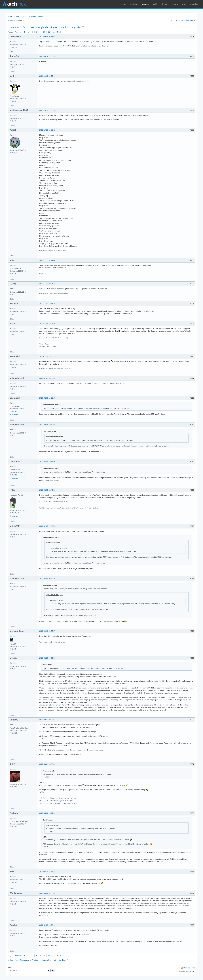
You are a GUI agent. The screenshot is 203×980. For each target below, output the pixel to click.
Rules (17, 16)
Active (181, 20)
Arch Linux (15, 4)
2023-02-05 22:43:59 (47, 526)
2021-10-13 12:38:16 (47, 110)
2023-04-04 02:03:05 (47, 893)
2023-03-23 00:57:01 (47, 720)
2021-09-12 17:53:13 (47, 56)
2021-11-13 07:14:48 (47, 260)
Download (195, 4)
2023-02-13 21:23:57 (47, 631)
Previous (18, 32)
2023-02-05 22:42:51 (47, 490)
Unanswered (190, 20)
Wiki (155, 4)
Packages (134, 4)
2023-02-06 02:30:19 (47, 579)
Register (33, 16)
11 (49, 32)
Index (10, 16)
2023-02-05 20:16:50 (47, 462)
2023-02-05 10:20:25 (47, 398)
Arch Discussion (26, 27)
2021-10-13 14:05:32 (47, 130)
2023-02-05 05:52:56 (47, 378)
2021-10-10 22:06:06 (47, 76)
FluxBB (192, 971)
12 (54, 32)
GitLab (164, 4)
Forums (146, 4)
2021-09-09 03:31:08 (47, 36)
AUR (184, 4)
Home (123, 4)
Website (15, 415)
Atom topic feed (189, 968)
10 (44, 32)
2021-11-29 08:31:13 (47, 284)
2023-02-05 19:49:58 (47, 425)
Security (175, 4)
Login (41, 16)
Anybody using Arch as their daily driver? (61, 27)
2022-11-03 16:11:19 (47, 304)
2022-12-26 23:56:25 (47, 356)
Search (24, 16)
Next (59, 32)
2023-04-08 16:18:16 (47, 925)
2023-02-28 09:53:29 (47, 658)
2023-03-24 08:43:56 (47, 764)
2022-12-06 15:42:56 (47, 323)
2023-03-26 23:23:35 (47, 871)
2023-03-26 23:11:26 (47, 813)
